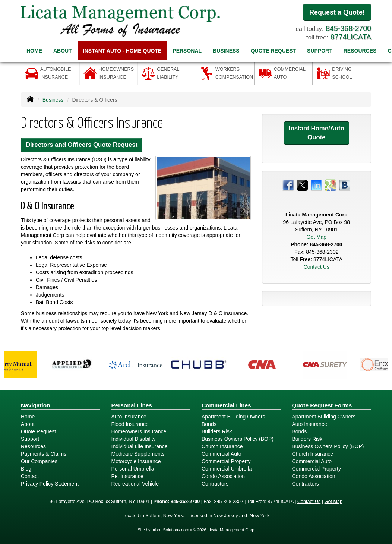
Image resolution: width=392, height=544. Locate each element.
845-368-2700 (348, 28)
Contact (30, 476)
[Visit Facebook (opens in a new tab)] (288, 185)
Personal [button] (187, 51)
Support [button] (320, 51)
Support (30, 439)
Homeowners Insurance (139, 431)
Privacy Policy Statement (50, 484)
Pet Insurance (127, 476)
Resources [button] (360, 51)
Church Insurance (222, 446)
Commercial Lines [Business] (226, 405)
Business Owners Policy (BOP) (238, 439)
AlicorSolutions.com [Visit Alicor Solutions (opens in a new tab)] (171, 530)
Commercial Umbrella (227, 469)
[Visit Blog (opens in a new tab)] (345, 185)
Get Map (316, 237)
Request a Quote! (337, 12)
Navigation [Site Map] (36, 405)
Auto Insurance (129, 417)
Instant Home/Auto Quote (317, 133)
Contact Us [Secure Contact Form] (317, 267)
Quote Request (38, 431)
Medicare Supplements (138, 454)
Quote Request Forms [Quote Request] (322, 405)
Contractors (215, 484)
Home (34, 51)
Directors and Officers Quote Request (82, 145)
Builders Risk (217, 431)
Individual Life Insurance (140, 446)
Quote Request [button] (273, 51)
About (63, 51)
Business (53, 100)
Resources (33, 446)
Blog (26, 469)
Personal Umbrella (133, 469)
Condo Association (223, 476)
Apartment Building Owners (233, 417)
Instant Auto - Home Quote (122, 51)
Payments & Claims (44, 454)
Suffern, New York (164, 516)
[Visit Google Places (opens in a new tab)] (331, 185)
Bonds (209, 424)
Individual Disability (134, 439)
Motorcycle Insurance (136, 461)
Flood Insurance (130, 424)
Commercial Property (226, 461)
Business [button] (226, 51)
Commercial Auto (222, 454)
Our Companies (39, 461)
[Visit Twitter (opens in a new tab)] (302, 185)
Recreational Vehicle (135, 484)
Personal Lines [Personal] (132, 405)
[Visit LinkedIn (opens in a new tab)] (316, 185)
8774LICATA (351, 37)
